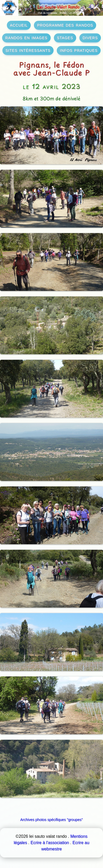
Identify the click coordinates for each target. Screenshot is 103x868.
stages (65, 37)
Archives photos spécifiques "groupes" (51, 820)
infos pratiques (79, 50)
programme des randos (65, 25)
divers (90, 37)
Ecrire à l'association (50, 843)
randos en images (26, 37)
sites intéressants (28, 50)
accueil (19, 25)
